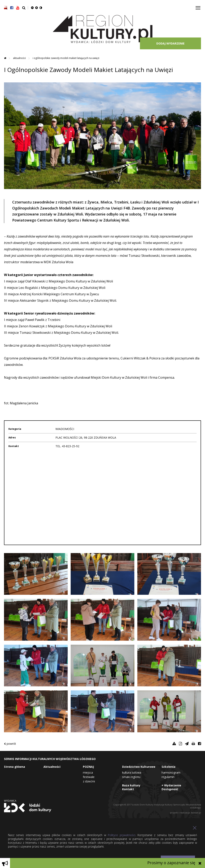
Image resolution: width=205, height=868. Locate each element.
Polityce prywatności (121, 835)
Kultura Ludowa (132, 772)
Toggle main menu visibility (198, 6)
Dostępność (170, 789)
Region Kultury (103, 29)
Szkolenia (168, 767)
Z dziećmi (89, 781)
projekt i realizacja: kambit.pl (185, 813)
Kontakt (128, 789)
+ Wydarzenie (171, 785)
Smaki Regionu (131, 777)
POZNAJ (88, 767)
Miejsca (88, 772)
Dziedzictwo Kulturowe (139, 767)
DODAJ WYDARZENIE (170, 43)
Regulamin (168, 777)
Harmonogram (171, 772)
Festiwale (89, 777)
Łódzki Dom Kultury (28, 808)
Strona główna (15, 767)
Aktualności (20, 58)
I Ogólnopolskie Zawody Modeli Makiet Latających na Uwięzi (66, 58)
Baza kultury (131, 785)
